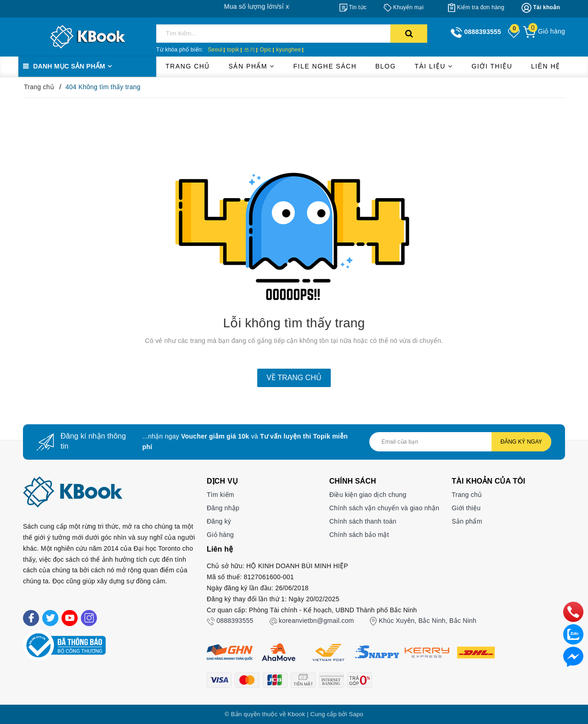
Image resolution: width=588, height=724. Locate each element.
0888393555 (235, 621)
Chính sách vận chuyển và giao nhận (384, 508)
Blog (386, 66)
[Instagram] (89, 618)
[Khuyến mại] (404, 7)
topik (233, 50)
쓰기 (250, 50)
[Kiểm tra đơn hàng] (476, 7)
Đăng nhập (223, 508)
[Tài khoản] (541, 8)
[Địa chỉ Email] (460, 442)
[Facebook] (31, 618)
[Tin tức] (353, 7)
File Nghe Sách (325, 66)
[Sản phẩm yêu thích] (514, 32)
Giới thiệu (492, 66)
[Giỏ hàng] (544, 31)
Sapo (356, 714)
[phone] (573, 611)
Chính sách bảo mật (359, 535)
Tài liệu (433, 66)
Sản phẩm (252, 66)
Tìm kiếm (220, 495)
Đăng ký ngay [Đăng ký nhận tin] (521, 442)
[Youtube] (70, 618)
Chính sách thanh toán (363, 521)
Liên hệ (546, 66)
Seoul (215, 50)
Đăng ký (219, 521)
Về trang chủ (294, 378)
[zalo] (573, 634)
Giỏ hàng (220, 535)
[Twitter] (50, 618)
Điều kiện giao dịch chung (368, 495)
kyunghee (288, 50)
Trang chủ (188, 66)
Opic (266, 50)
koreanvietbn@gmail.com (317, 621)
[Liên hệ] (573, 656)
